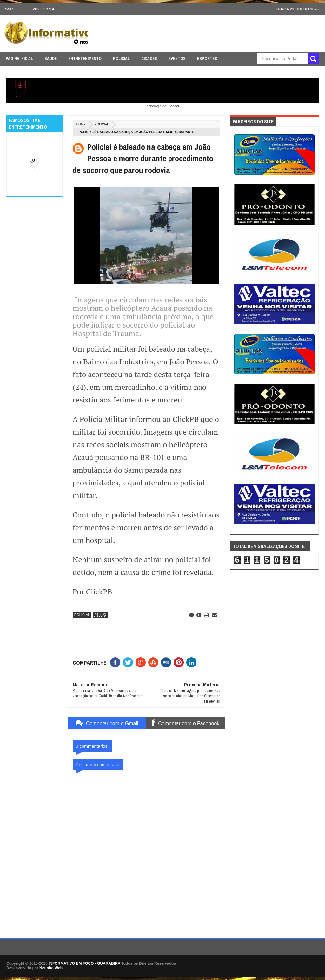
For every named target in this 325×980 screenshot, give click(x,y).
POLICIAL (121, 59)
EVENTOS (177, 59)
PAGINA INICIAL (19, 59)
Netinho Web (51, 968)
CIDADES (149, 59)
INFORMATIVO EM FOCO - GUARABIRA (84, 963)
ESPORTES (207, 59)
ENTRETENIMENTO (85, 59)
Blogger (173, 106)
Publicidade (44, 9)
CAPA (9, 9)
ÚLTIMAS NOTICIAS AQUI (251, 71)
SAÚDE (51, 59)
